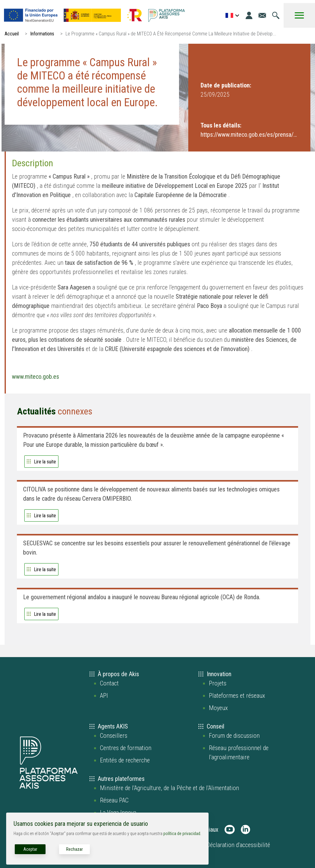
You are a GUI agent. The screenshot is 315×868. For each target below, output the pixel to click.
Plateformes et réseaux (237, 696)
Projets (218, 683)
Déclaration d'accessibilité (238, 845)
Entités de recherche (125, 760)
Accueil (12, 34)
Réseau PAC (114, 800)
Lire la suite (45, 462)
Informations (42, 34)
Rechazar (74, 849)
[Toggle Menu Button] (299, 15)
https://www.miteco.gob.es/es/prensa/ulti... (249, 135)
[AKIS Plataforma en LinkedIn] (245, 830)
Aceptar (30, 849)
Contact (109, 683)
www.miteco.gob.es (36, 377)
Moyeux (218, 708)
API (104, 696)
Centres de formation (126, 748)
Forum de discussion (234, 736)
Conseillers (114, 736)
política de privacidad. (182, 834)
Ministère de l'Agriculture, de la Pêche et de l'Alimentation (169, 788)
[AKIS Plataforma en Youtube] (230, 830)
